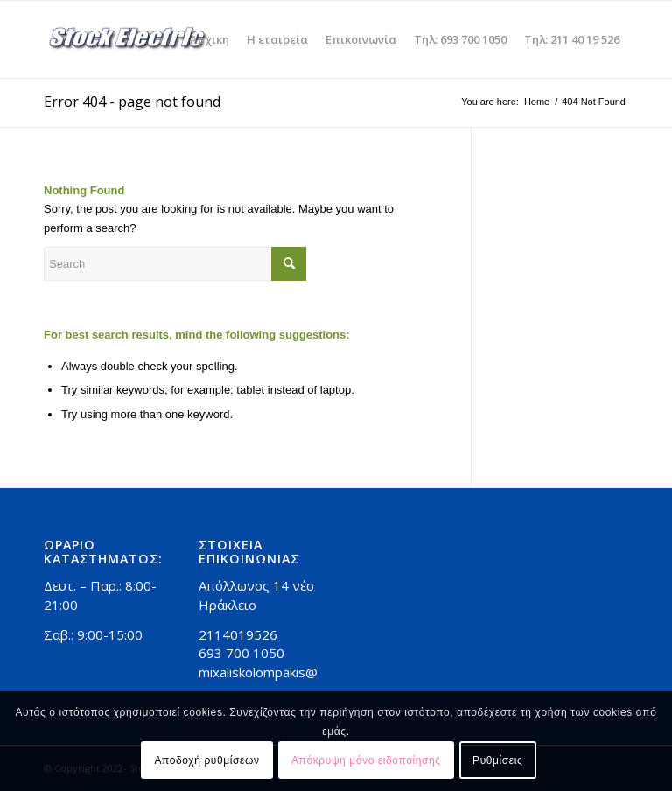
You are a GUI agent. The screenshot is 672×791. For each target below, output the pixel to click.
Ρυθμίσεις (497, 760)
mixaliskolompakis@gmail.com (288, 672)
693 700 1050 (241, 653)
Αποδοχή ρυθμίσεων (207, 760)
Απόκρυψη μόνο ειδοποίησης (366, 760)
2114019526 (238, 634)
